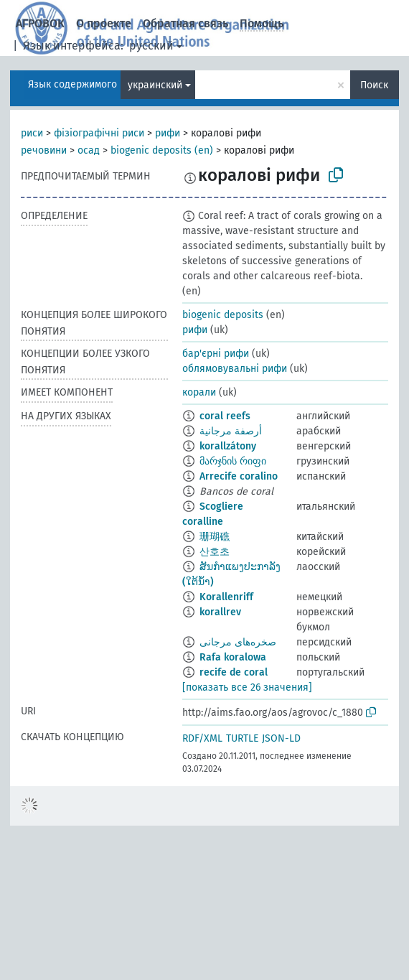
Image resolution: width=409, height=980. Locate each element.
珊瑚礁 (215, 537)
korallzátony (228, 446)
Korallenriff (226, 597)
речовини (44, 150)
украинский (155, 85)
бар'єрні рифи (216, 354)
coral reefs (225, 416)
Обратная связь (185, 23)
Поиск (374, 85)
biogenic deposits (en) (162, 150)
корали (199, 392)
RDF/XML (202, 738)
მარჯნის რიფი (233, 461)
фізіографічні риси (99, 133)
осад (89, 150)
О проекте (104, 23)
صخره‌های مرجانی (238, 642)
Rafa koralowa (233, 657)
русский (151, 46)
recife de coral (234, 672)
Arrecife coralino (239, 476)
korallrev (220, 612)
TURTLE (242, 738)
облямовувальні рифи (235, 369)
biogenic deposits (223, 315)
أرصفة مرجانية (231, 431)
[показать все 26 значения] (247, 687)
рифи (168, 133)
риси (32, 133)
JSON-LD (281, 738)
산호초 (215, 552)
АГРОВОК (40, 23)
